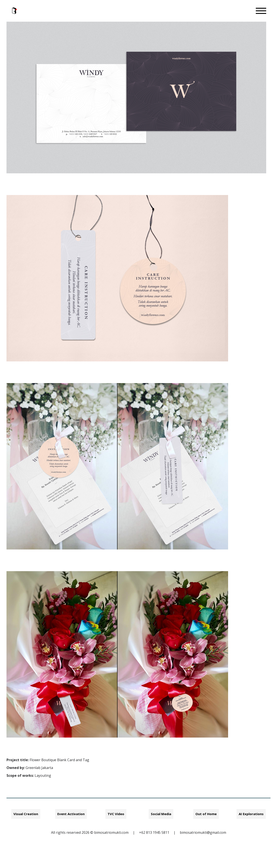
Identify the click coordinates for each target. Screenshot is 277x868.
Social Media (161, 814)
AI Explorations (251, 814)
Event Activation (71, 814)
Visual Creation (26, 814)
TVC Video (116, 814)
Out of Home (206, 814)
